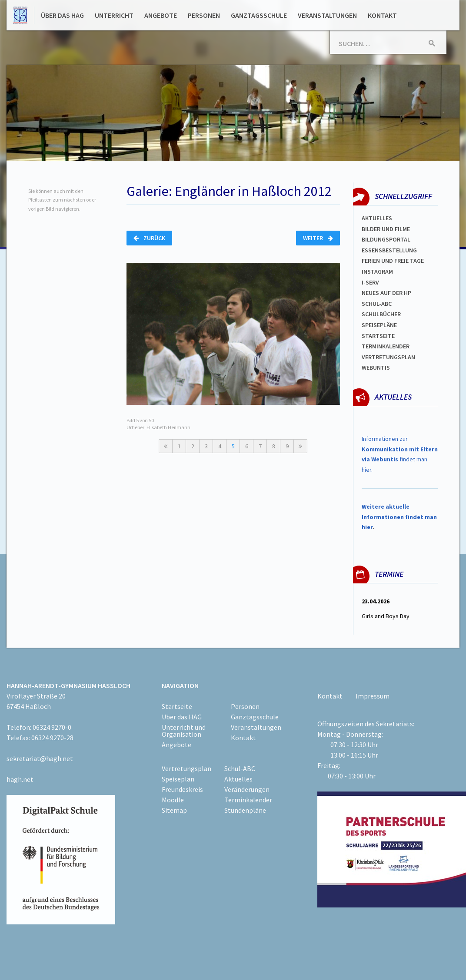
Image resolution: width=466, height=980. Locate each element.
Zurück (149, 238)
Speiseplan (178, 779)
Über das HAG (62, 15)
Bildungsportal (386, 239)
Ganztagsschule (259, 15)
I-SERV (370, 282)
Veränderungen (247, 789)
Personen (204, 15)
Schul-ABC (240, 768)
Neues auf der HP (386, 293)
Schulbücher (381, 314)
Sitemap (174, 810)
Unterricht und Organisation (184, 731)
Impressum (373, 696)
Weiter (318, 238)
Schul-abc (377, 304)
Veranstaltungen (327, 15)
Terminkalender (386, 346)
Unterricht (114, 15)
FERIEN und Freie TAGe (393, 261)
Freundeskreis (182, 789)
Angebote (161, 15)
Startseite (378, 336)
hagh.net (20, 779)
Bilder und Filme (386, 229)
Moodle (173, 800)
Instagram (377, 271)
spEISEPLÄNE (379, 325)
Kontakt (382, 15)
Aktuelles (377, 218)
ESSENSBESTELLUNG (389, 250)
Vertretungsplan (388, 357)
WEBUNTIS (376, 367)
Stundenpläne (245, 810)
